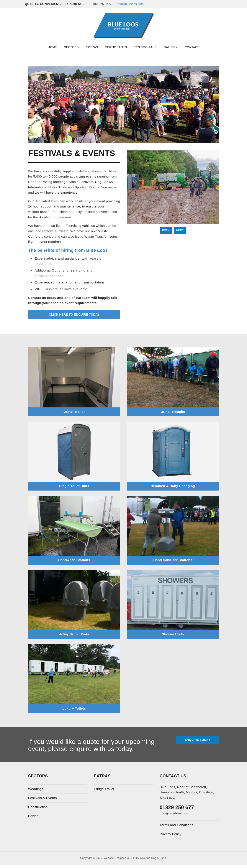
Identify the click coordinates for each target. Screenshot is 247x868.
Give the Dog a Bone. (153, 858)
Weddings (36, 789)
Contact (192, 47)
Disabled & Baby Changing (173, 486)
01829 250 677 (177, 807)
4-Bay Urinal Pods (74, 634)
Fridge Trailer (104, 789)
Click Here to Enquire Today (74, 315)
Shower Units (173, 634)
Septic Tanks (116, 47)
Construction (38, 807)
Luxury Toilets (74, 708)
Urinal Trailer (74, 412)
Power (33, 816)
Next (180, 230)
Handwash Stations (74, 560)
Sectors (71, 47)
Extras (92, 47)
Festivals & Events (43, 798)
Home (52, 47)
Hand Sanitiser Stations (173, 560)
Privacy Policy (170, 834)
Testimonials (145, 47)
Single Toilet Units (74, 486)
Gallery (170, 47)
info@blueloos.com (130, 4)
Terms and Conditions (176, 825)
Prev (166, 230)
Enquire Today (198, 740)
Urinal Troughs (173, 412)
